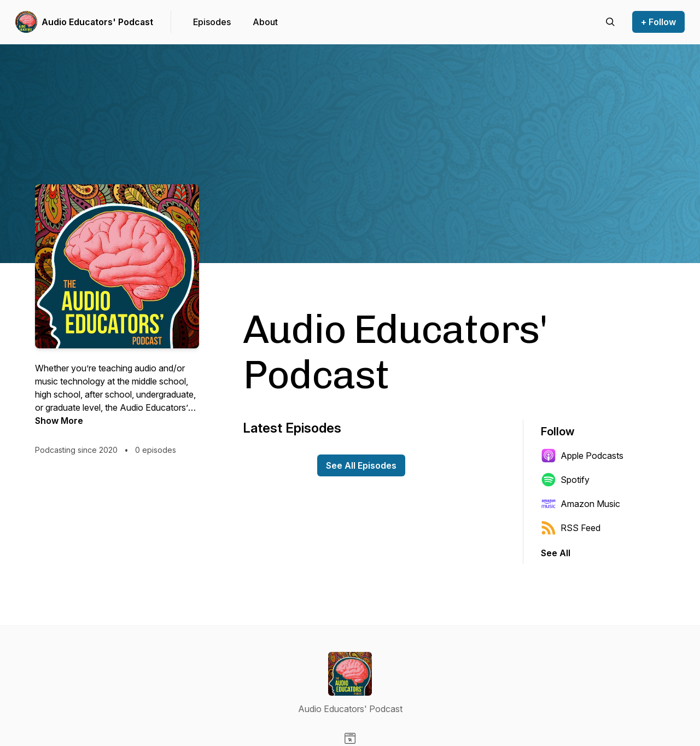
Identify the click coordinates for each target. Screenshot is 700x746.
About (265, 22)
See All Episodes (361, 465)
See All (556, 553)
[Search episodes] (610, 22)
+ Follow (658, 22)
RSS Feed (571, 528)
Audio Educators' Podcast (97, 22)
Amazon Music (581, 504)
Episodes (212, 22)
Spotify (565, 480)
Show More (59, 421)
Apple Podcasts (582, 456)
